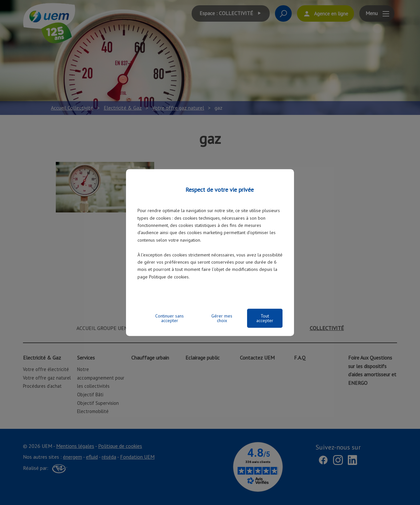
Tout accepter (265, 318)
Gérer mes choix (222, 318)
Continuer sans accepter (169, 318)
